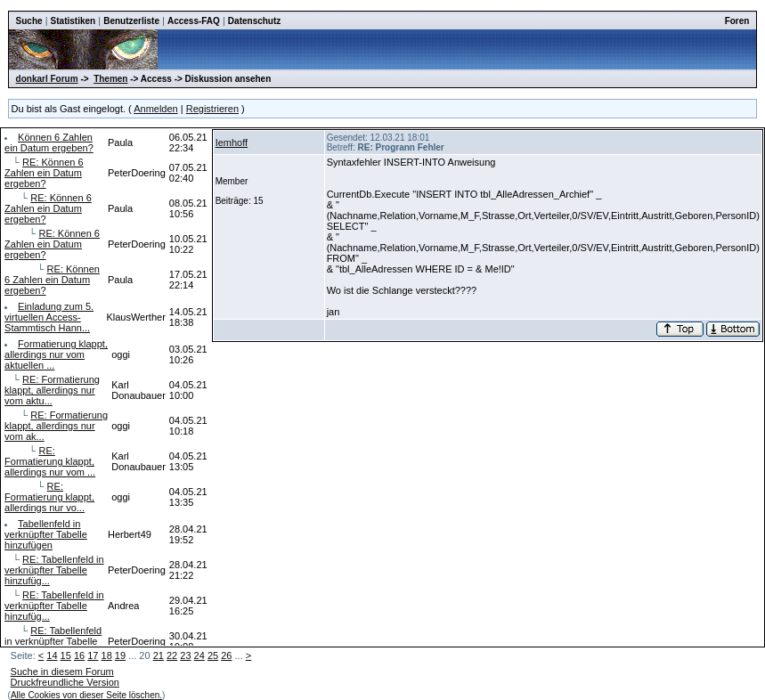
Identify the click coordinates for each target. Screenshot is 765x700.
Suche (29, 21)
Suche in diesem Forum (62, 672)
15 (66, 655)
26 (226, 655)
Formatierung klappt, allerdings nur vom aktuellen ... (56, 354)
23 (185, 655)
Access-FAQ (194, 21)
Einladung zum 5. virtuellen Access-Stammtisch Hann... (49, 317)
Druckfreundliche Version (65, 682)
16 (79, 655)
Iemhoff (232, 142)
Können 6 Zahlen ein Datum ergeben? (49, 142)
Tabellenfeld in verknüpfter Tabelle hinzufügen (46, 534)
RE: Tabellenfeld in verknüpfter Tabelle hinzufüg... (54, 570)
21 (159, 655)
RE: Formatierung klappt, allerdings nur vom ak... (56, 426)
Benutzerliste (131, 21)
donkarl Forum (47, 79)
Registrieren (212, 109)
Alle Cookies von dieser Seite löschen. (86, 695)
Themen (110, 79)
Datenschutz (254, 21)
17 (93, 655)
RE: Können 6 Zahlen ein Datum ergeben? (44, 173)
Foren (737, 21)
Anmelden (156, 109)
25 (213, 655)
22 (172, 655)
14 (52, 655)
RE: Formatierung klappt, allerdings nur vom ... (50, 461)
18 (107, 655)
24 (199, 655)
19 (120, 655)
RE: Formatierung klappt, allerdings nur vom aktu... (52, 390)
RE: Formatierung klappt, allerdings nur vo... (49, 497)
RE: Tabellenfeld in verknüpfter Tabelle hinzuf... (53, 641)
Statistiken (73, 21)
